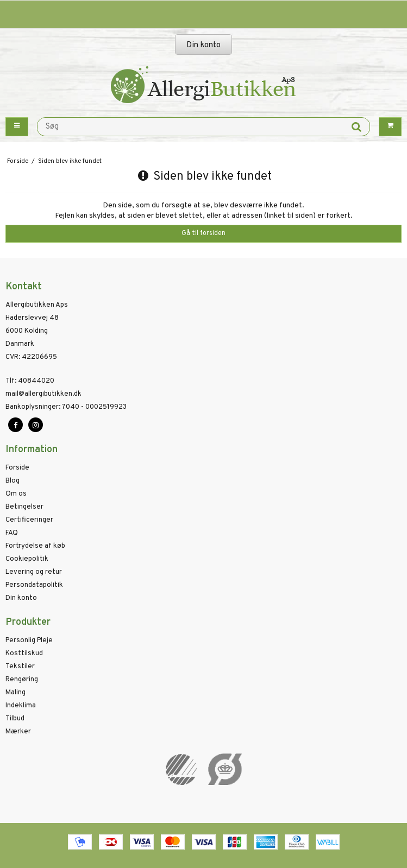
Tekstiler (20, 667)
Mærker (18, 732)
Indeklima (21, 706)
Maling (15, 693)
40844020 (30, 381)
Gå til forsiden (203, 233)
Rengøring (22, 680)
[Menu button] (17, 127)
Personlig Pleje (29, 641)
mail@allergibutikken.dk (43, 394)
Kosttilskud (24, 654)
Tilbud (15, 719)
